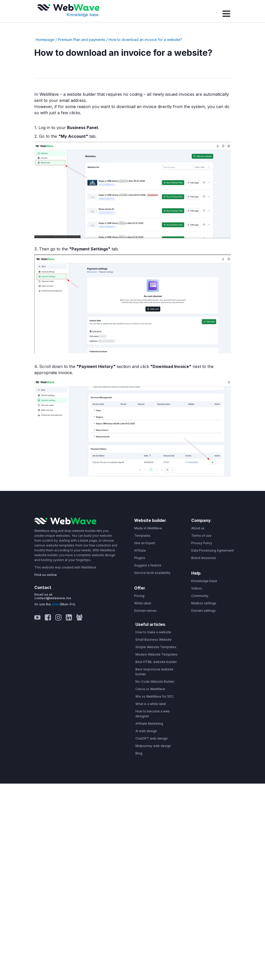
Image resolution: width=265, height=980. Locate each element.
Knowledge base (83, 15)
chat (56, 604)
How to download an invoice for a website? (145, 40)
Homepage (45, 40)
